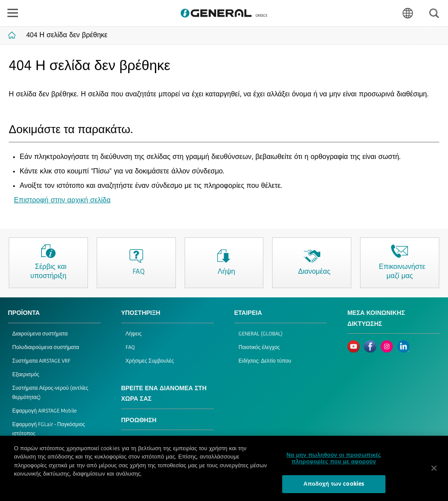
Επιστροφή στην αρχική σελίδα (62, 201)
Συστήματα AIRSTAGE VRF (41, 361)
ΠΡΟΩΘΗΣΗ (139, 421)
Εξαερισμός (26, 375)
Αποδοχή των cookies (334, 488)
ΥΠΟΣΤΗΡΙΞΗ (141, 313)
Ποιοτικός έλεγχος (259, 348)
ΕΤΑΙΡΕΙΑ (248, 313)
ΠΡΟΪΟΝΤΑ (24, 313)
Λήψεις (134, 334)
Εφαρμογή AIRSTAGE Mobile (45, 411)
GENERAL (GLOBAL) (261, 334)
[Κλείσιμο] (434, 471)
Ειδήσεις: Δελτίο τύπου (265, 361)
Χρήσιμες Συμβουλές (150, 361)
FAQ (130, 348)
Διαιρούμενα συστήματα (40, 334)
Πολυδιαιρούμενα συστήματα (46, 348)
